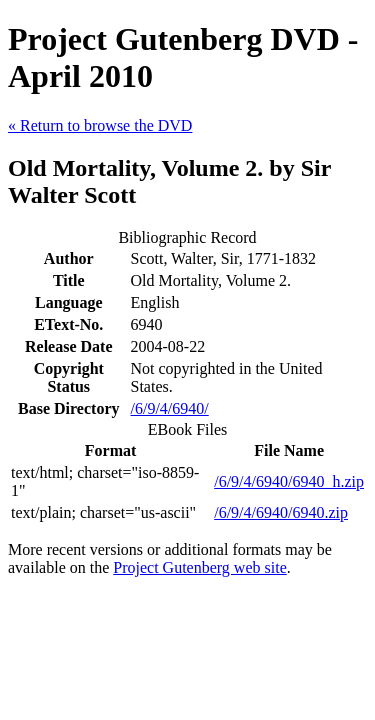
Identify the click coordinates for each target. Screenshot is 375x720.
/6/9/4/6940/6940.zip (281, 512)
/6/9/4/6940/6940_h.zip (289, 481)
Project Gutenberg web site (199, 567)
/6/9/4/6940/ (170, 408)
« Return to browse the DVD (100, 125)
